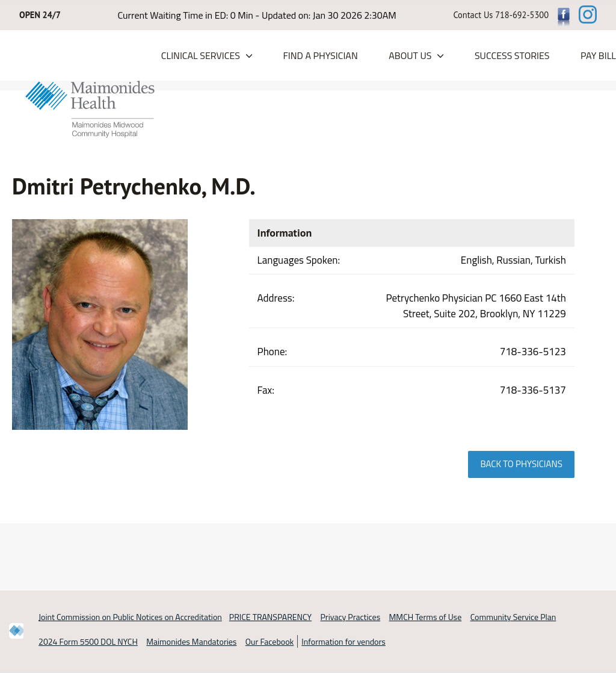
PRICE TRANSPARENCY (270, 617)
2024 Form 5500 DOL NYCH (88, 641)
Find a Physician (320, 56)
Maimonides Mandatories (191, 641)
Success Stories (512, 56)
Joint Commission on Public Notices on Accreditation (130, 617)
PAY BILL (598, 56)
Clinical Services (201, 56)
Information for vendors (343, 641)
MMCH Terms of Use (426, 617)
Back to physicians (521, 464)
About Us (410, 56)
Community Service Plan (513, 617)
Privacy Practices (351, 617)
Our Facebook (269, 641)
